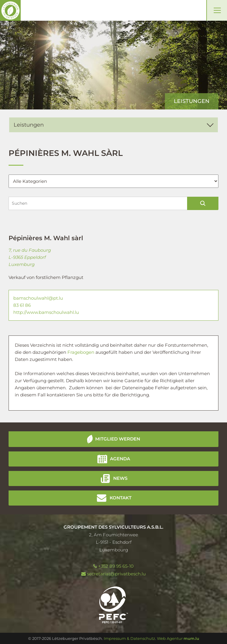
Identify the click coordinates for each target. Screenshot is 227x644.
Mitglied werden (118, 439)
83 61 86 (22, 305)
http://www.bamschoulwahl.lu (46, 312)
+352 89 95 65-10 (116, 566)
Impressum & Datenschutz (129, 638)
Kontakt (121, 498)
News (120, 478)
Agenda (120, 459)
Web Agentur (170, 638)
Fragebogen (81, 352)
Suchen (203, 203)
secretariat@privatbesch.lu (116, 574)
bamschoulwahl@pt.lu (38, 298)
